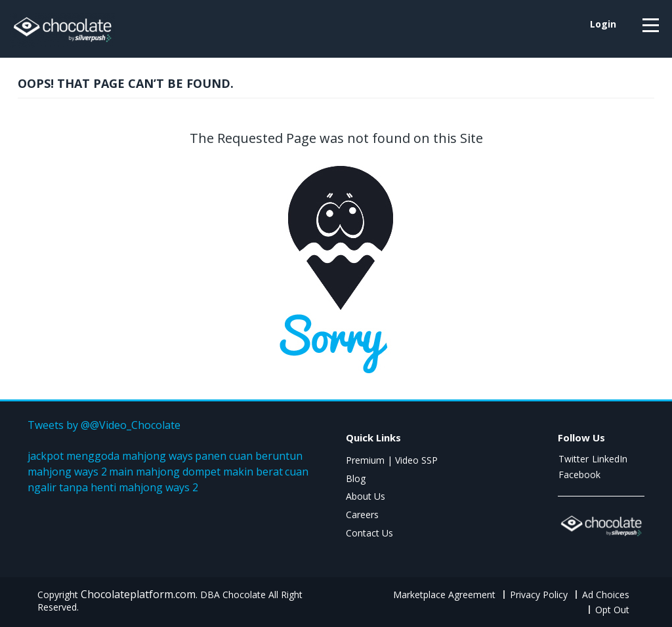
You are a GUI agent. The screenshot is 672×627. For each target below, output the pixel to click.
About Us (366, 496)
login (603, 24)
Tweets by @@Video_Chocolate (104, 425)
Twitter (574, 459)
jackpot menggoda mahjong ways (110, 456)
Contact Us (369, 533)
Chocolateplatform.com (138, 594)
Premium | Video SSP (392, 460)
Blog (356, 478)
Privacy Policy (539, 595)
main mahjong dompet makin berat (196, 472)
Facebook (579, 475)
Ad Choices (606, 595)
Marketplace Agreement (444, 595)
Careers (362, 515)
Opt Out (612, 610)
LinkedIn (610, 459)
